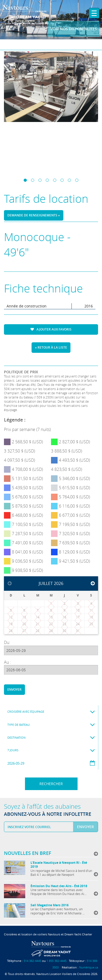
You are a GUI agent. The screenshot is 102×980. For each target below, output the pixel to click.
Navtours (25, 13)
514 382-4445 (32, 961)
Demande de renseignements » (34, 215)
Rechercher (51, 784)
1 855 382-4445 (57, 961)
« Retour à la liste (51, 347)
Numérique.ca (89, 967)
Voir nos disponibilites (73, 29)
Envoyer (14, 689)
